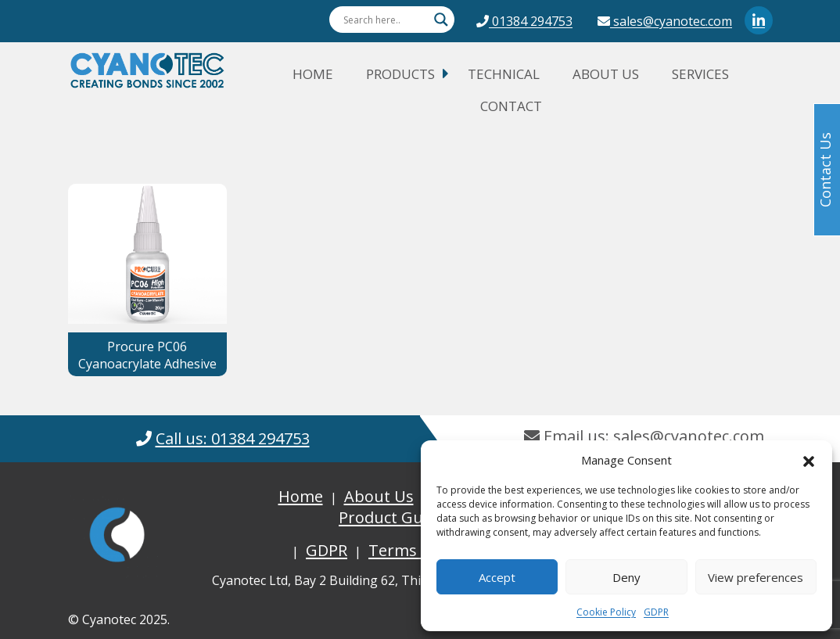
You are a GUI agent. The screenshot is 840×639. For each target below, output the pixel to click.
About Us (606, 74)
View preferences (756, 577)
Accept (497, 577)
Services (700, 74)
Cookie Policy (606, 612)
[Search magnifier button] (441, 20)
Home (313, 74)
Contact (511, 106)
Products (400, 74)
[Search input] (385, 20)
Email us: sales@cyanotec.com (644, 436)
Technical (504, 74)
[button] (809, 460)
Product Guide (392, 517)
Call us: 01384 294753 (233, 438)
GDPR (656, 612)
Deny (626, 577)
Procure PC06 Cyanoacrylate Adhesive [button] (147, 355)
